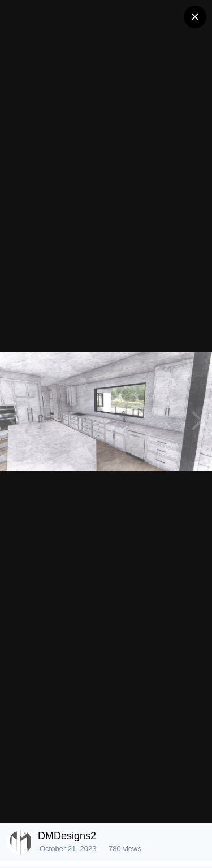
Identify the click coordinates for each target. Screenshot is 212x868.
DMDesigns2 (67, 836)
